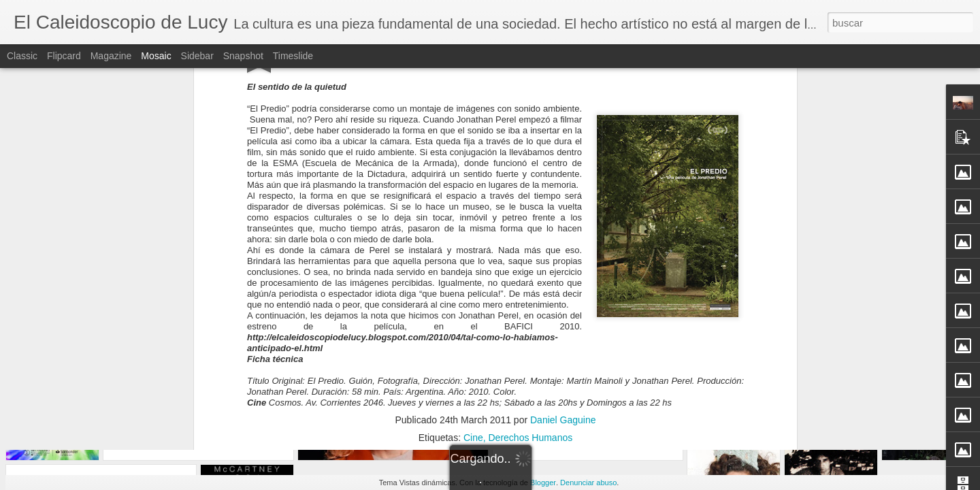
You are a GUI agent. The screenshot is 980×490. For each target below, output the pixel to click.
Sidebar (197, 56)
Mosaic (156, 56)
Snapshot (243, 56)
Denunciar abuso (588, 483)
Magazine (111, 56)
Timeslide (293, 56)
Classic (22, 56)
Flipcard (64, 56)
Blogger (543, 483)
